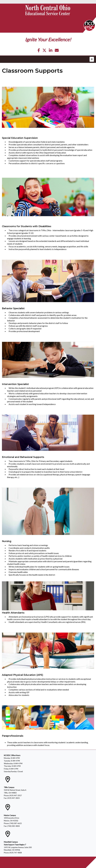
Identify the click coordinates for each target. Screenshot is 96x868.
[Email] (57, 51)
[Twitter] (44, 51)
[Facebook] (39, 51)
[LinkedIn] (51, 51)
